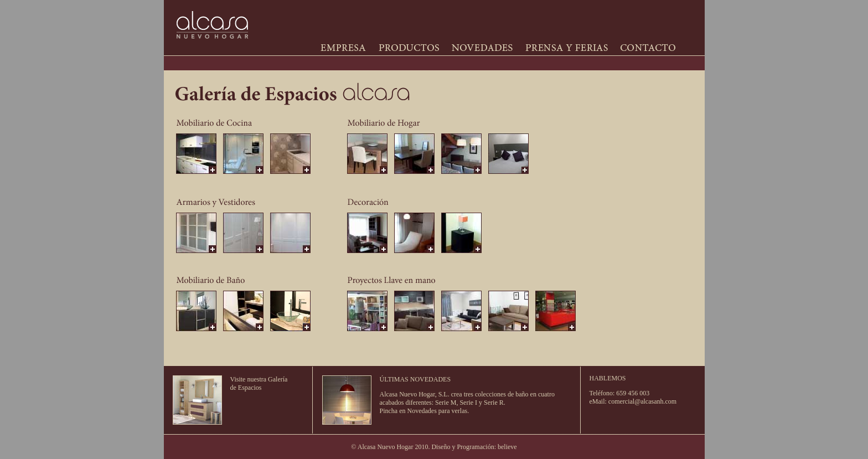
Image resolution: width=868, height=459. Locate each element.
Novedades (422, 411)
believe (507, 447)
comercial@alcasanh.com (642, 401)
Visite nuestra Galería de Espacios (259, 383)
